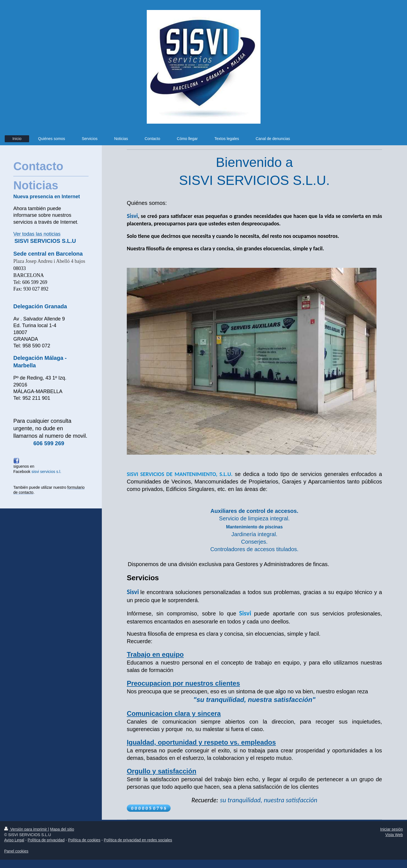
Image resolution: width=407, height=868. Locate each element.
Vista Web (394, 835)
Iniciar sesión (391, 829)
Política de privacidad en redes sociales (138, 840)
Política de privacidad (46, 840)
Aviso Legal (14, 840)
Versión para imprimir (26, 829)
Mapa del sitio (62, 829)
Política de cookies (84, 840)
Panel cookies (16, 851)
